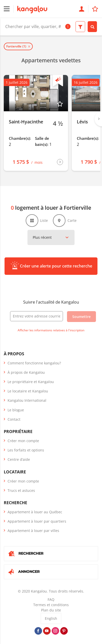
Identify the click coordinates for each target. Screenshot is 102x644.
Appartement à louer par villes (33, 531)
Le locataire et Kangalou (28, 391)
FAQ (51, 599)
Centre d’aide (19, 459)
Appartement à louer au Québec (35, 512)
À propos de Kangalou (26, 372)
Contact (14, 419)
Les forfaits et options (26, 450)
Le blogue (16, 410)
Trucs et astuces (21, 490)
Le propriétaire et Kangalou (31, 382)
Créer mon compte (23, 441)
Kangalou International (27, 400)
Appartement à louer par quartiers (37, 521)
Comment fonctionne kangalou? (34, 363)
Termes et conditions (51, 605)
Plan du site (51, 610)
